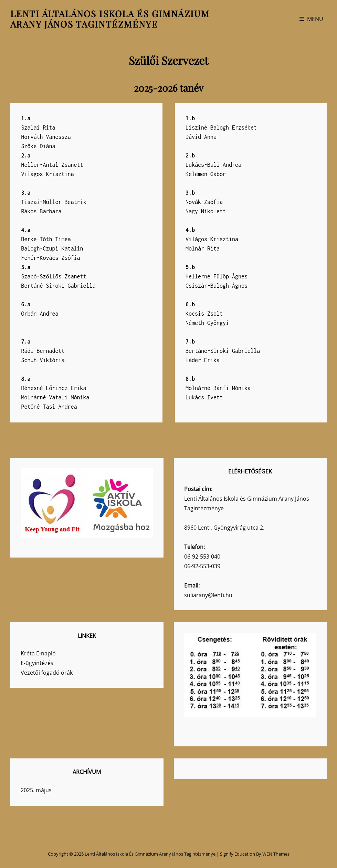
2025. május (36, 790)
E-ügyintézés (37, 663)
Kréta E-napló (38, 653)
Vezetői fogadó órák (47, 673)
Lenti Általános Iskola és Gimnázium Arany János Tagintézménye (110, 19)
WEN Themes (276, 854)
